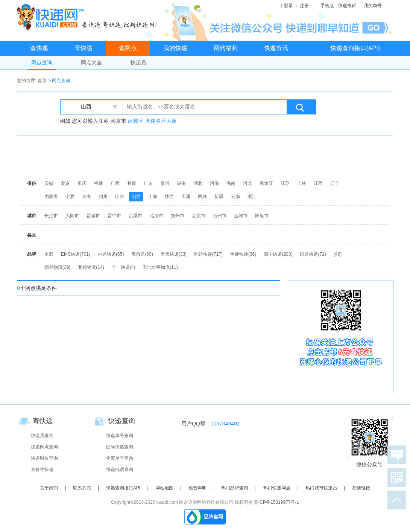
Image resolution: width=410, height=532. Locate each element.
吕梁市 (135, 216)
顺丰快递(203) (278, 254)
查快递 (39, 48)
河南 (214, 183)
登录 (289, 6)
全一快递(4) (124, 267)
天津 (186, 197)
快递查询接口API (123, 488)
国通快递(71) (313, 254)
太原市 (199, 216)
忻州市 (220, 216)
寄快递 (84, 48)
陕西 (169, 197)
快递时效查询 (44, 458)
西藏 (202, 197)
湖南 (181, 183)
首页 (42, 81)
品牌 (32, 254)
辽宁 (335, 183)
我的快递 (175, 48)
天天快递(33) (174, 254)
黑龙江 (266, 183)
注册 (304, 6)
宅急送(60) (142, 254)
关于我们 (49, 488)
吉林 (302, 183)
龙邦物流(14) (91, 267)
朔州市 (178, 216)
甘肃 (132, 183)
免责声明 (197, 488)
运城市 (241, 216)
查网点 (128, 48)
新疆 (219, 197)
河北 (248, 183)
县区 (32, 235)
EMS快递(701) (76, 254)
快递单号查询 (120, 436)
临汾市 (156, 216)
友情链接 (361, 488)
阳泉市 (262, 216)
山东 (120, 197)
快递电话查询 (120, 470)
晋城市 (93, 216)
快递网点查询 (44, 447)
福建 (99, 183)
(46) (338, 254)
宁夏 (70, 197)
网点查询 (42, 62)
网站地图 (164, 488)
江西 (318, 183)
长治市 (51, 216)
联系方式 (82, 488)
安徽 (49, 183)
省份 (32, 183)
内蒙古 (51, 197)
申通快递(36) (243, 254)
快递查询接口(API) (355, 48)
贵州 (165, 183)
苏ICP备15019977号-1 (276, 502)
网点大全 (91, 62)
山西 (136, 197)
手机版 (327, 6)
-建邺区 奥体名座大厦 (152, 121)
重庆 (82, 183)
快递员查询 (42, 436)
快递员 (138, 62)
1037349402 (225, 424)
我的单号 (373, 6)
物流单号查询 (120, 458)
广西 (115, 183)
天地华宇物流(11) (160, 267)
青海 (87, 197)
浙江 (252, 197)
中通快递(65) (111, 254)
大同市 (72, 216)
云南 (235, 197)
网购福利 (226, 48)
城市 (32, 216)
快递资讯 (276, 48)
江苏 (285, 183)
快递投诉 (347, 6)
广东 (148, 183)
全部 (49, 254)
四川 (103, 197)
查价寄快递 (42, 470)
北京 (65, 183)
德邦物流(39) (57, 267)
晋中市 (114, 216)
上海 (153, 197)
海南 (231, 183)
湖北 (198, 183)
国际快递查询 (120, 447)
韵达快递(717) (208, 254)
